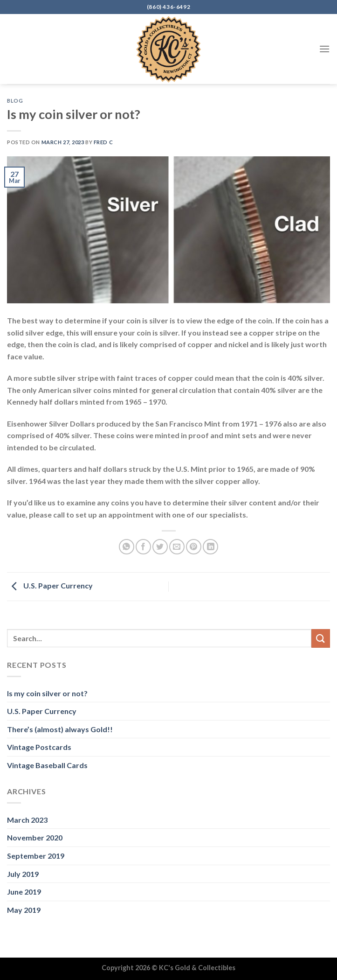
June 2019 (24, 892)
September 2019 (36, 856)
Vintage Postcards (39, 747)
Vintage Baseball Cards (47, 765)
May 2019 (24, 910)
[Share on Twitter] (160, 547)
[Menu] (324, 49)
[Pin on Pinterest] (194, 547)
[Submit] (321, 638)
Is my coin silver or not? (47, 693)
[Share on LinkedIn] (210, 547)
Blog (15, 101)
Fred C (103, 142)
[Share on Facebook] (143, 547)
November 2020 (35, 837)
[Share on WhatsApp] (127, 547)
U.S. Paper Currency (50, 585)
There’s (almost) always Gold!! (60, 729)
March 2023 (27, 820)
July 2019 (23, 874)
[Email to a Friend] (177, 547)
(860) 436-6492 (168, 7)
